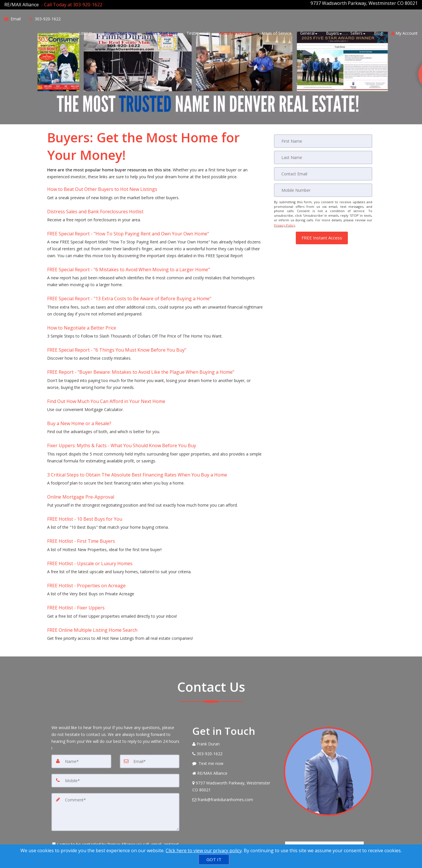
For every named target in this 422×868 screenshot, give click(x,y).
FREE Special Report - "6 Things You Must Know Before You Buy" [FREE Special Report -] (117, 328)
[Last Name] (323, 154)
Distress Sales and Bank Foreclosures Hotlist (95, 204)
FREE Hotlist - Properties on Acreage (86, 533)
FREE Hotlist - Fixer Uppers (76, 552)
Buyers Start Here (121, 32)
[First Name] (323, 138)
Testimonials (198, 32)
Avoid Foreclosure (236, 32)
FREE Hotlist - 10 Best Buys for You (85, 476)
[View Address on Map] (234, 726)
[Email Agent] (15, 18)
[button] (322, 232)
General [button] (309, 32)
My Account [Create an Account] (404, 32)
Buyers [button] (334, 32)
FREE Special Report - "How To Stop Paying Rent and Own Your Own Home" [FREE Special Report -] (128, 223)
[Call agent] (71, 3)
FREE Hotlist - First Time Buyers (81, 495)
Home (64, 32)
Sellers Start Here (162, 32)
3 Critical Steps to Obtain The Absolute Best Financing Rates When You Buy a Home (137, 437)
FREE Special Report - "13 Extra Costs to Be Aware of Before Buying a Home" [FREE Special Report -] (129, 282)
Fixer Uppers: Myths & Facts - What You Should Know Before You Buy (122, 411)
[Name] (81, 701)
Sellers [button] (358, 32)
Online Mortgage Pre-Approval (81, 456)
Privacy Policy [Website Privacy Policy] (285, 220)
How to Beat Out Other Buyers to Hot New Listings (102, 185)
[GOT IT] (214, 860)
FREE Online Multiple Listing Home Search (92, 571)
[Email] (323, 170)
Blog (378, 32)
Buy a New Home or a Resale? (79, 392)
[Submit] (72, 830)
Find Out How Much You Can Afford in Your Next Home (106, 373)
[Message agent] (234, 704)
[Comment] (115, 751)
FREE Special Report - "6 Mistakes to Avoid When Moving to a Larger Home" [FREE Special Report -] (128, 256)
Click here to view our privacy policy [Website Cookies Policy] (204, 850)
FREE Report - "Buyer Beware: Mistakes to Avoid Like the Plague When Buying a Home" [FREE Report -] (141, 347)
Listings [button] (87, 32)
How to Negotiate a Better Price (82, 308)
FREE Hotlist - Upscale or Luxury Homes (90, 514)
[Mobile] (323, 186)
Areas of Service (276, 32)
